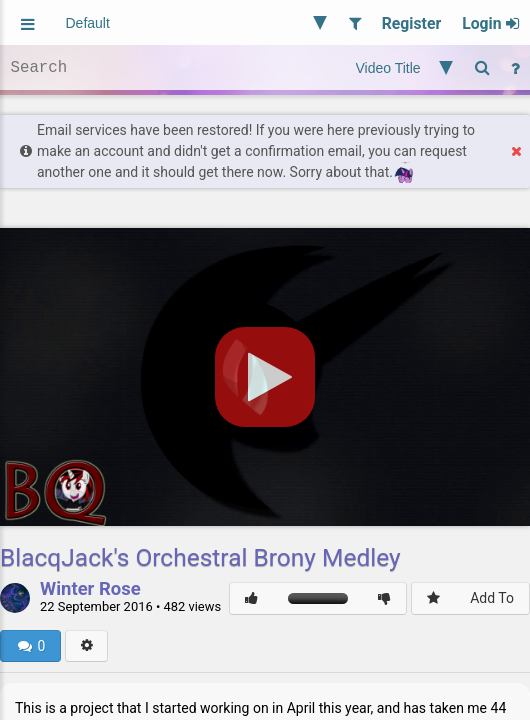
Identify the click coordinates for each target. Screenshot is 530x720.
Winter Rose (90, 590)
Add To (492, 598)
